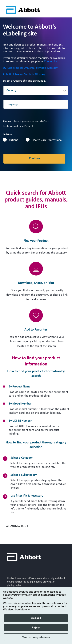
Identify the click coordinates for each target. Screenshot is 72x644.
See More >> (23, 610)
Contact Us (51, 61)
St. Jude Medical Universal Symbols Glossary (30, 68)
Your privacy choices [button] (36, 637)
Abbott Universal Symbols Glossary (24, 74)
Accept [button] (36, 618)
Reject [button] (36, 628)
